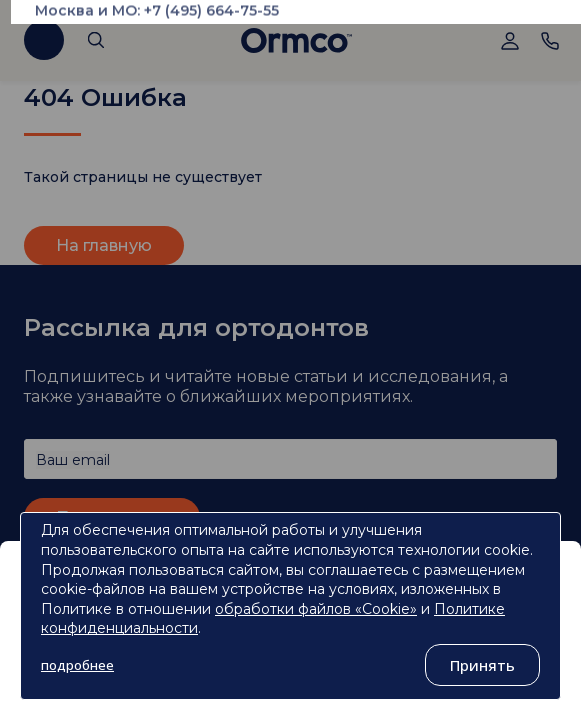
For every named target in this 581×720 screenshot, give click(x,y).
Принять (482, 665)
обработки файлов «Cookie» (316, 609)
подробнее (77, 665)
